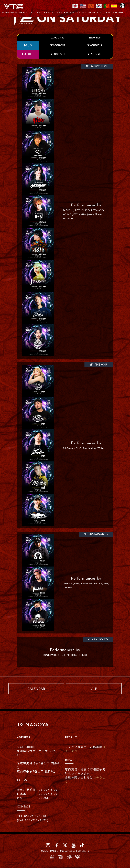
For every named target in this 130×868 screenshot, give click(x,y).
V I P (94, 688)
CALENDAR (36, 688)
